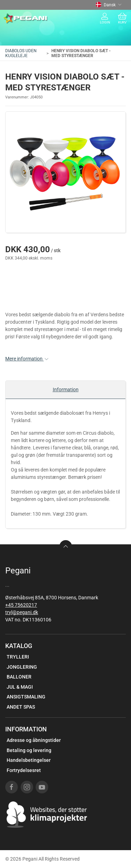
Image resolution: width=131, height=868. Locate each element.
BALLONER (19, 677)
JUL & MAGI (20, 687)
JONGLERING (22, 667)
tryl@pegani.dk (22, 612)
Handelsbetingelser (29, 760)
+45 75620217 (21, 605)
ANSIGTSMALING (26, 697)
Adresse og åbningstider (34, 740)
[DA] (26, 19)
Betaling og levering (29, 750)
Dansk (109, 5)
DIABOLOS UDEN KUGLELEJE (21, 53)
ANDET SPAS (21, 707)
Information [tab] (66, 390)
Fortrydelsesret (24, 770)
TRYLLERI (18, 657)
